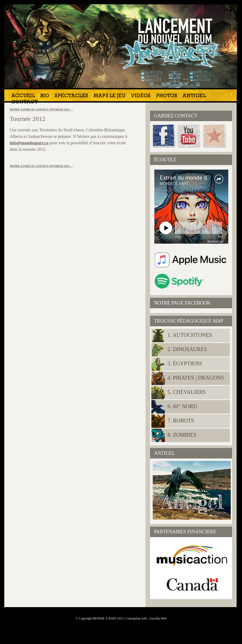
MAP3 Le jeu (110, 96)
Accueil (23, 96)
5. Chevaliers (187, 392)
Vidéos (141, 96)
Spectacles (71, 96)
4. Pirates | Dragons (196, 378)
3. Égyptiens (185, 363)
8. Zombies (182, 435)
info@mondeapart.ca (29, 143)
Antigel (194, 96)
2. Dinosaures (187, 349)
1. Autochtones (190, 335)
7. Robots (181, 421)
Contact (24, 102)
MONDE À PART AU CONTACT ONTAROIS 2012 (41, 109)
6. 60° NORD (182, 406)
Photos (167, 96)
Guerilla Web (158, 618)
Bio (45, 96)
